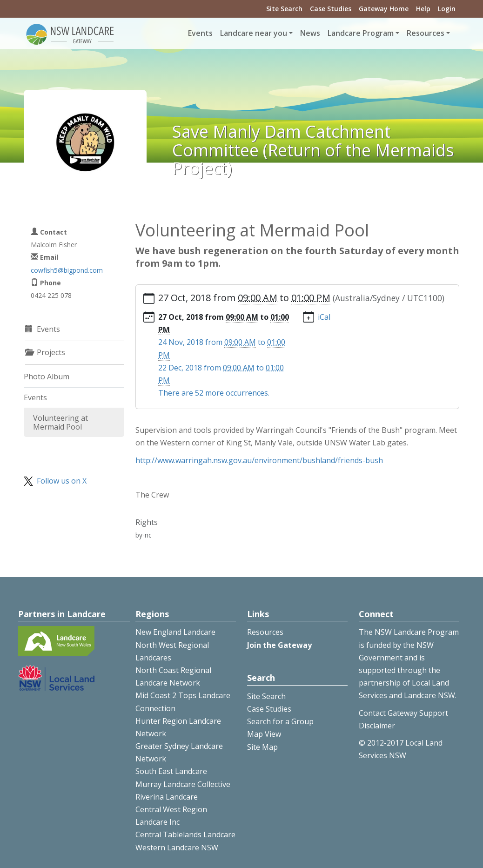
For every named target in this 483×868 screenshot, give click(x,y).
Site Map (262, 747)
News (310, 33)
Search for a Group (280, 721)
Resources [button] (426, 33)
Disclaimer (377, 726)
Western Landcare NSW (177, 848)
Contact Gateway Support (403, 713)
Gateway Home (384, 9)
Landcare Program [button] (361, 33)
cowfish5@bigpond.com (67, 270)
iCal (324, 317)
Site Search (284, 9)
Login (447, 9)
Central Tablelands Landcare (185, 834)
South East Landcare (171, 771)
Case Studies (331, 9)
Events (200, 33)
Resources (265, 632)
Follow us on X (62, 481)
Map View (264, 734)
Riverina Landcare (167, 797)
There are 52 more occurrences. (214, 393)
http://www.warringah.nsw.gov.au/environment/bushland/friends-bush (259, 460)
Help (423, 9)
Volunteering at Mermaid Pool (60, 422)
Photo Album (47, 377)
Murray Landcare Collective (183, 784)
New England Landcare (175, 632)
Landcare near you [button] (254, 33)
